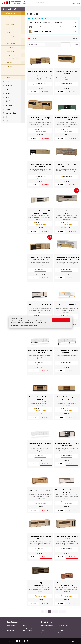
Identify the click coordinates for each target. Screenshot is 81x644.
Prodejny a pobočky (11, 625)
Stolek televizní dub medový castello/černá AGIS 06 (40, 258)
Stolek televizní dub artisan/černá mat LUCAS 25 (40, 165)
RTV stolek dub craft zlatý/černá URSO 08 (40, 398)
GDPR (43, 630)
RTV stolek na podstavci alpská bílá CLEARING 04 (40, 351)
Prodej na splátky (28, 628)
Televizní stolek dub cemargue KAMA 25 (40, 119)
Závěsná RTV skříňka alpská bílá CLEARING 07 (40, 444)
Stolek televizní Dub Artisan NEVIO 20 (40, 72)
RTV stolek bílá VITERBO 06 (67, 305)
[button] (36, 44)
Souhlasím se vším (61, 320)
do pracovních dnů (40, 85)
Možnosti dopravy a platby (48, 625)
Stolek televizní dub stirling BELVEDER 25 (67, 165)
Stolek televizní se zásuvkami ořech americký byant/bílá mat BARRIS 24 (67, 258)
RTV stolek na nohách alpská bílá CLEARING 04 (67, 351)
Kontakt (9, 628)
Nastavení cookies (61, 324)
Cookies (60, 633)
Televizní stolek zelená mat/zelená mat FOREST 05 (67, 119)
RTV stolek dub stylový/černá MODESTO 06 (67, 398)
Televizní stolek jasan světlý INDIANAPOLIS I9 (67, 584)
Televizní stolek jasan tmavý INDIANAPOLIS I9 (40, 584)
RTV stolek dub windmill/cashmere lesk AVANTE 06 (67, 444)
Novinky (25, 625)
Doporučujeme (10, 630)
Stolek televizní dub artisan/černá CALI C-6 (40, 537)
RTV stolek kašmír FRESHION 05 (40, 305)
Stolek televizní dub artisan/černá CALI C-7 (67, 537)
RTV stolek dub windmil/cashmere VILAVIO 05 (67, 491)
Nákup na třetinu (28, 630)
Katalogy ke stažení (63, 625)
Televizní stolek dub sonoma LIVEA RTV (67, 212)
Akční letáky (61, 630)
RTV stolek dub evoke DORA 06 (40, 491)
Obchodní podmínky (46, 628)
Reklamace (44, 633)
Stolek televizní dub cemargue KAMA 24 (67, 72)
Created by (71, 641)
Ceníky (60, 628)
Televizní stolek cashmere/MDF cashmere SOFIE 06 (40, 212)
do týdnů (67, 85)
